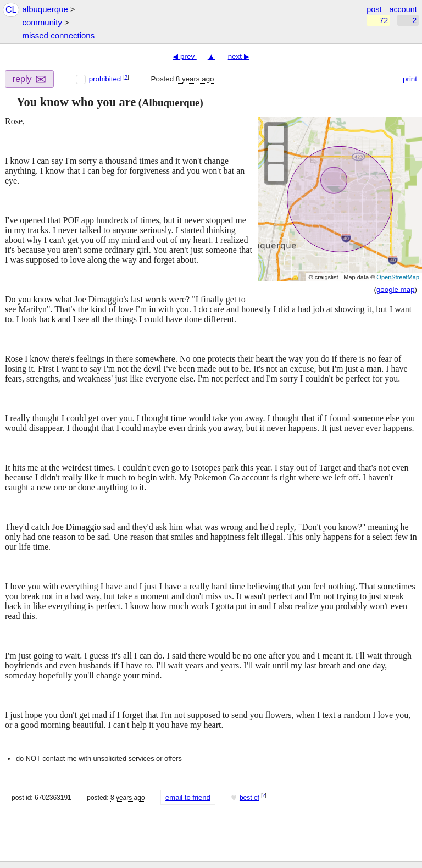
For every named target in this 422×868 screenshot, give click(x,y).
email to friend (188, 797)
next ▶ (239, 56)
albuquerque (45, 9)
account (403, 9)
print (410, 79)
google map (396, 289)
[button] (9, 102)
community (42, 22)
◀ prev (184, 56)
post (374, 9)
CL (11, 10)
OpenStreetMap (398, 277)
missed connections (58, 35)
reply (30, 79)
